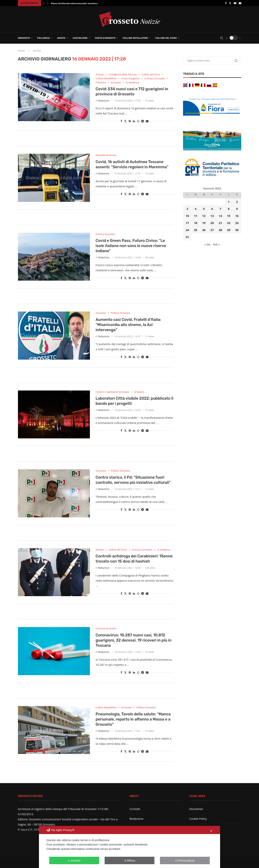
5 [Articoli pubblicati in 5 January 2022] (204, 209)
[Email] (240, 3)
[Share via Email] (147, 121)
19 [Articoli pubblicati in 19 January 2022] (204, 223)
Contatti (135, 809)
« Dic (208, 244)
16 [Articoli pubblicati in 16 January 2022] (237, 216)
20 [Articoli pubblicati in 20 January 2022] (212, 223)
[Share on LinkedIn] (134, 121)
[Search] (222, 38)
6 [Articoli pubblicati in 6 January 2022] (212, 209)
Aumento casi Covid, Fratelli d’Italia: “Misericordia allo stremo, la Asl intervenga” (128, 325)
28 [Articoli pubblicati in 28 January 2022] (220, 230)
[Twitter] (230, 3)
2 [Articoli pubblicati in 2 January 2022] (237, 202)
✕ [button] (211, 831)
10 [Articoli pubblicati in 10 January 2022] (187, 216)
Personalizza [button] (185, 860)
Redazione (104, 101)
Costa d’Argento (105, 38)
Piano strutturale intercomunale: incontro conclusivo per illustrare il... (89, 3)
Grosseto (24, 38)
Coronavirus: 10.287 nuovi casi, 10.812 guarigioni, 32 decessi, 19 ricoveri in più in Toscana (134, 640)
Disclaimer (196, 809)
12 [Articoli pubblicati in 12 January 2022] (204, 216)
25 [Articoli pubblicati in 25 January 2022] (196, 230)
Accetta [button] (74, 860)
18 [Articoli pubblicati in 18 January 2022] (196, 223)
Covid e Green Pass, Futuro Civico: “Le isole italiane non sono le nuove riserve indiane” (131, 246)
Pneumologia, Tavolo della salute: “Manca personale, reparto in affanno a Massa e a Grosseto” (133, 719)
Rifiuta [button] (130, 860)
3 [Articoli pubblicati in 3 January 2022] (187, 209)
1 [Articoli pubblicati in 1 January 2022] (229, 202)
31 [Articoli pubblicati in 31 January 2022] (187, 237)
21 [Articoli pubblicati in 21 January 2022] (220, 223)
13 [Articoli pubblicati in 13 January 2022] (212, 216)
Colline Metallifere (135, 38)
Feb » (217, 244)
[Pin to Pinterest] (130, 121)
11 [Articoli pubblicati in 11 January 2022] (196, 216)
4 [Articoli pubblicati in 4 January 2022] (196, 209)
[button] (44, 3)
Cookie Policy (198, 819)
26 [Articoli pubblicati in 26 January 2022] (204, 230)
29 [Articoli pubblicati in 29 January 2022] (229, 230)
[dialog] (130, 847)
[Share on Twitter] (125, 121)
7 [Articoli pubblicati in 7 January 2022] (220, 209)
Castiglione (80, 38)
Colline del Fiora (166, 38)
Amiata (61, 38)
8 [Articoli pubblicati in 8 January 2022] (229, 209)
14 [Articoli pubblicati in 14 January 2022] (220, 216)
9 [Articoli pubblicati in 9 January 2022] (237, 209)
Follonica (44, 38)
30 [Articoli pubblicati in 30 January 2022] (237, 230)
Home (21, 51)
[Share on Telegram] (143, 121)
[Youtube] (235, 3)
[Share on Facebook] (121, 121)
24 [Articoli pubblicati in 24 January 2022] (187, 230)
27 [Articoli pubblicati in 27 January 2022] (212, 230)
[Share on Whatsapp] (138, 121)
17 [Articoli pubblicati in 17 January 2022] (187, 223)
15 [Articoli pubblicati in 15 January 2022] (229, 216)
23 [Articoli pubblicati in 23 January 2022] (237, 223)
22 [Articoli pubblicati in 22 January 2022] (229, 223)
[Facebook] (226, 3)
